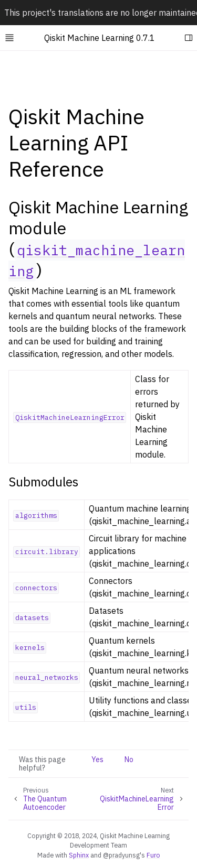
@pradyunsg (121, 855)
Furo (153, 855)
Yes (97, 759)
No (129, 759)
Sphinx (79, 855)
